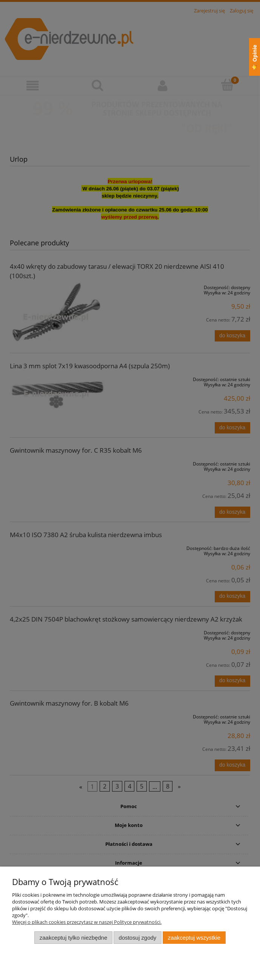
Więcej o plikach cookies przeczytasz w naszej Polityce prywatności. (87, 922)
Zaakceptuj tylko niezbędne (73, 938)
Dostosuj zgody (138, 938)
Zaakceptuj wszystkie (194, 938)
